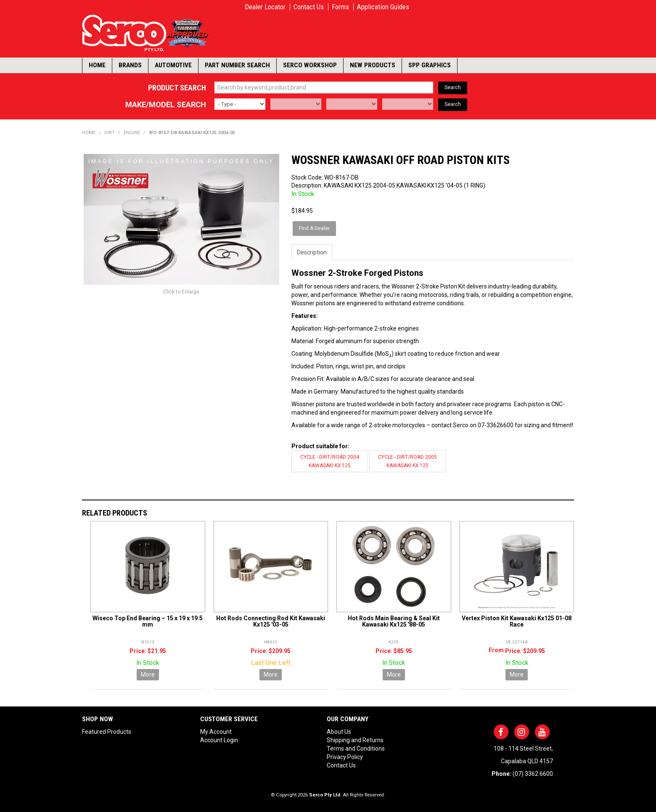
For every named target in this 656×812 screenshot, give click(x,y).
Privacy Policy (345, 757)
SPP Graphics (430, 65)
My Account (216, 732)
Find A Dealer (314, 228)
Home (97, 65)
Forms (340, 7)
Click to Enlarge (181, 292)
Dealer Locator (265, 7)
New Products (373, 65)
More (148, 674)
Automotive (173, 65)
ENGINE (132, 133)
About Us (339, 732)
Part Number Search (237, 65)
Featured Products (107, 732)
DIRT (110, 133)
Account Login (219, 740)
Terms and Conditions (356, 749)
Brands (130, 65)
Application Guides (383, 7)
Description (312, 252)
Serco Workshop (310, 65)
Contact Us (309, 7)
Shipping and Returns (355, 740)
